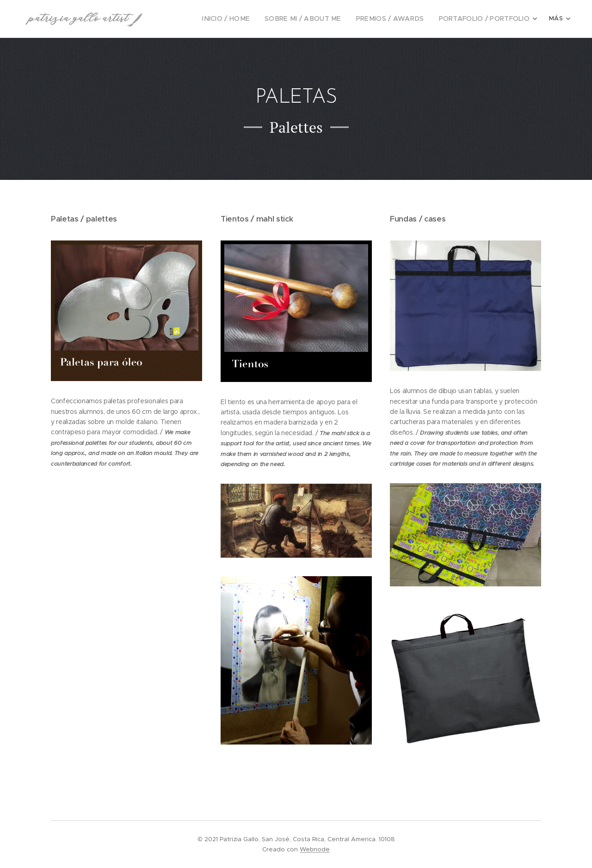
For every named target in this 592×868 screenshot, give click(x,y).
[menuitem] (245, 19)
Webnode (315, 849)
